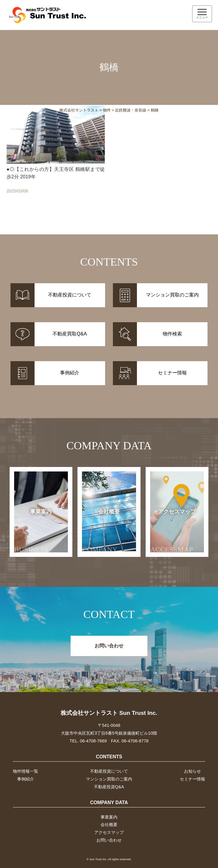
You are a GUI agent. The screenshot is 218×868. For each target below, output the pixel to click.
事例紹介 (26, 779)
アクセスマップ (173, 531)
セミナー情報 (192, 779)
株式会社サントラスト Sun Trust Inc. (109, 713)
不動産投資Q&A (109, 787)
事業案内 (33, 531)
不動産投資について (109, 771)
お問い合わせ (109, 646)
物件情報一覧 (26, 771)
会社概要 (101, 531)
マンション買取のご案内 (109, 779)
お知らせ (192, 771)
